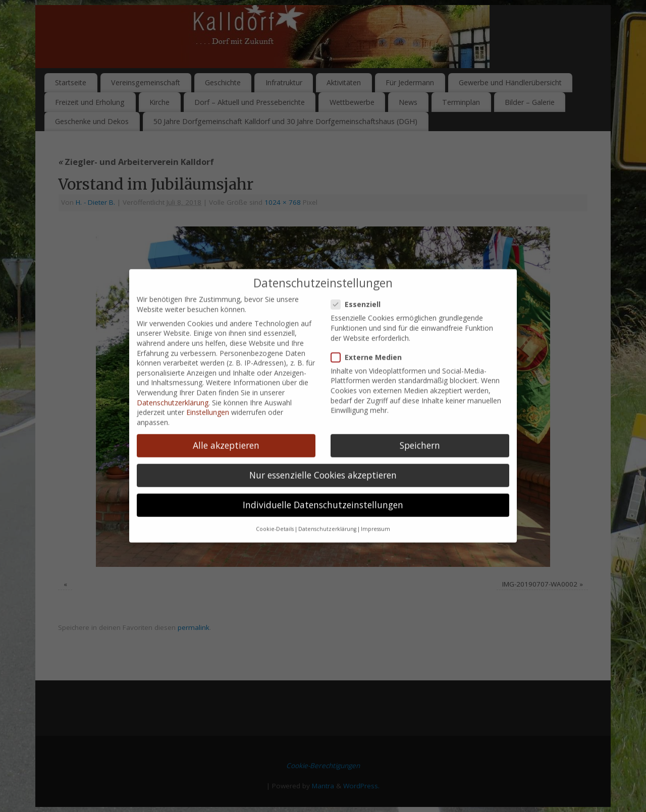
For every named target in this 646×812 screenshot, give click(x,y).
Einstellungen (208, 381)
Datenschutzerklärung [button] (327, 498)
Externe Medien (370, 326)
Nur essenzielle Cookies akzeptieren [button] (323, 444)
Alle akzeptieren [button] (226, 414)
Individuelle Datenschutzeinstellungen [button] (323, 474)
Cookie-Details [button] (275, 498)
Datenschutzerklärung (173, 371)
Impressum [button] (375, 498)
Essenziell (360, 273)
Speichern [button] (420, 414)
